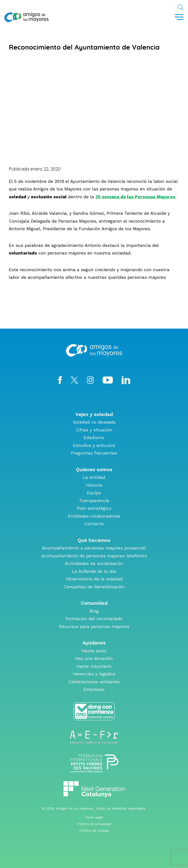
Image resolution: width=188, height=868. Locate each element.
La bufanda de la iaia (94, 571)
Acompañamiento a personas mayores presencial (94, 548)
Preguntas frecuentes (94, 453)
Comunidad (94, 603)
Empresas (94, 689)
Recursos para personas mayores (94, 626)
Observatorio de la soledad (94, 579)
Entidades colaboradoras (94, 516)
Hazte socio (94, 651)
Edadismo (94, 437)
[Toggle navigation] (179, 17)
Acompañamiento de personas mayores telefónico (94, 556)
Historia (94, 485)
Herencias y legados (94, 674)
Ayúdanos (94, 643)
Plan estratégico (94, 508)
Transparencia (94, 501)
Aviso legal (94, 817)
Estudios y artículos (94, 445)
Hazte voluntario (94, 666)
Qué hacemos (94, 540)
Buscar (181, 8)
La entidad (94, 477)
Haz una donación (94, 658)
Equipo (94, 493)
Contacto (94, 524)
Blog (94, 611)
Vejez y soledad (94, 414)
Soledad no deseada (94, 422)
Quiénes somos (94, 469)
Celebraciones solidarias (94, 682)
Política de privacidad (94, 824)
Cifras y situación (94, 430)
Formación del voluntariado (94, 619)
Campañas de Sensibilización (94, 587)
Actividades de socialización (94, 563)
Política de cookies (94, 830)
